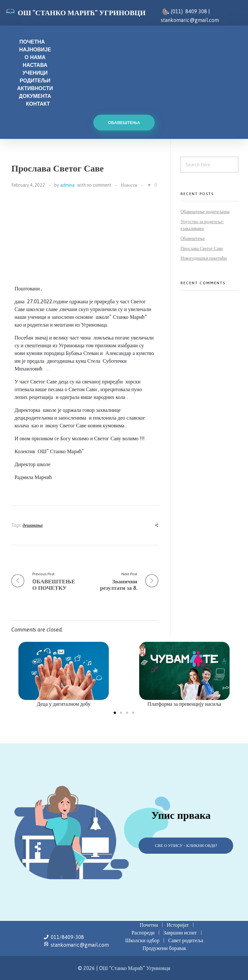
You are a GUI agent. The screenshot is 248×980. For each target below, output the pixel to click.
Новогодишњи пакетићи (204, 258)
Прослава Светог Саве (202, 248)
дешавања (33, 525)
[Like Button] (149, 185)
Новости (129, 185)
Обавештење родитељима (205, 212)
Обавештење (193, 238)
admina (67, 185)
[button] (115, 713)
